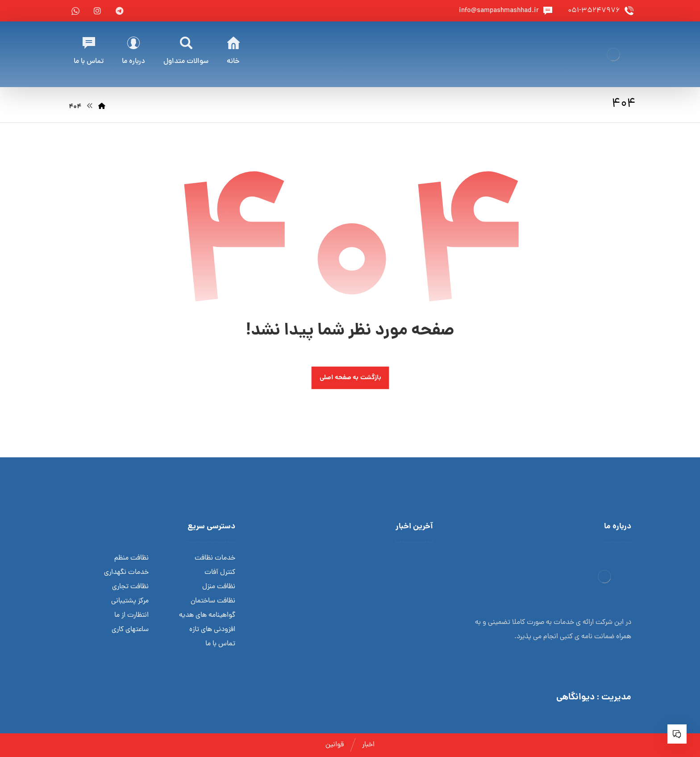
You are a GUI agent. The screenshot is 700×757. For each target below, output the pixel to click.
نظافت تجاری (130, 587)
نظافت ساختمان (213, 601)
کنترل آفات (220, 573)
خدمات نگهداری (126, 573)
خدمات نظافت (215, 558)
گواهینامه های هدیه (207, 615)
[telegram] (119, 11)
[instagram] (97, 11)
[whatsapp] (75, 11)
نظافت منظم (131, 558)
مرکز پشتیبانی (130, 601)
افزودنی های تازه (212, 630)
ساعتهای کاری (130, 630)
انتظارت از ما (131, 615)
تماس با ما (220, 644)
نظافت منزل (219, 587)
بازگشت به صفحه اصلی (350, 378)
